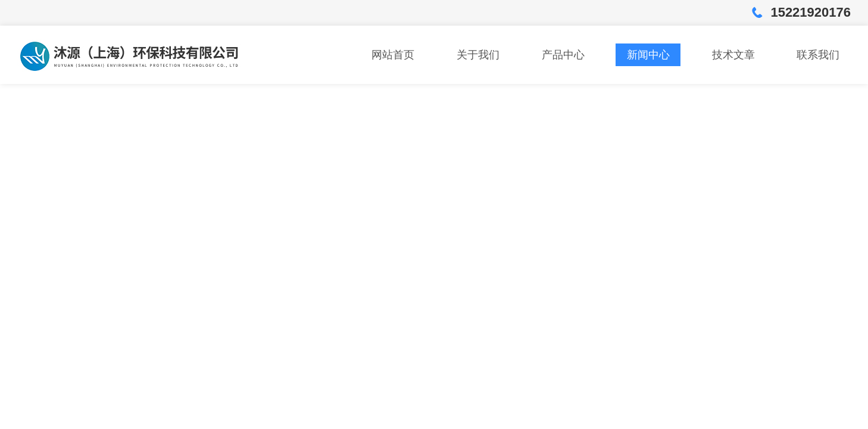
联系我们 (818, 55)
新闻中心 (648, 55)
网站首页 (393, 55)
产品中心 (563, 55)
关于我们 (478, 55)
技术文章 (733, 55)
